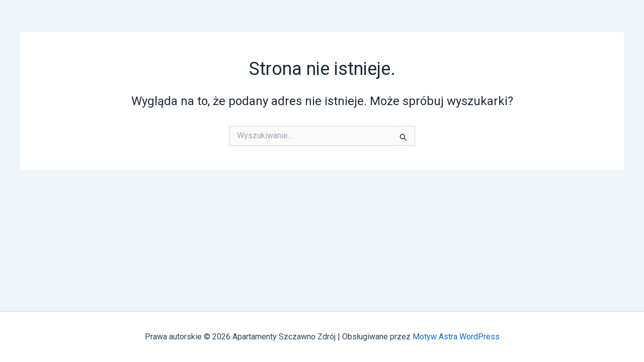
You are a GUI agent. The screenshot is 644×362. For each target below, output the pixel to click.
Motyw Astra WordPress (456, 337)
